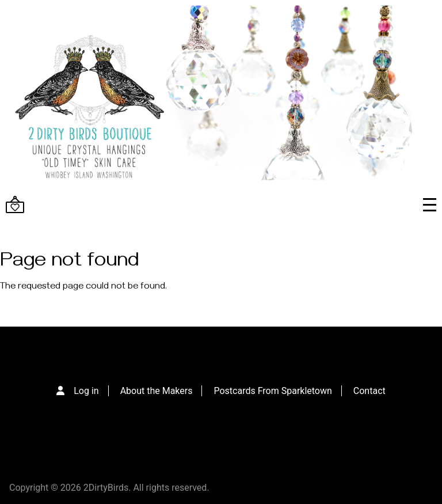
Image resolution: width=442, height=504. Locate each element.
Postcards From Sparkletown (273, 391)
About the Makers (157, 391)
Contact (369, 391)
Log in (86, 391)
